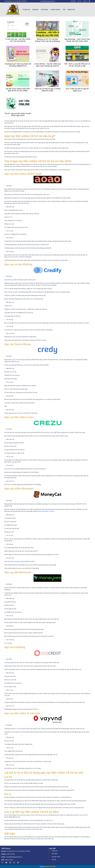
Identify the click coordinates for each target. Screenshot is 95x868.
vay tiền (76, 121)
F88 (64, 10)
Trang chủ (55, 851)
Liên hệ (54, 860)
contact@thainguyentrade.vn (14, 857)
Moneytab (71, 10)
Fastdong (44, 10)
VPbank (52, 511)
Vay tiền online (56, 857)
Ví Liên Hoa (26, 10)
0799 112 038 (10, 854)
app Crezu (50, 432)
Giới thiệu (55, 854)
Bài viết (6, 837)
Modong (35, 10)
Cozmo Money (55, 10)
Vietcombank (45, 511)
